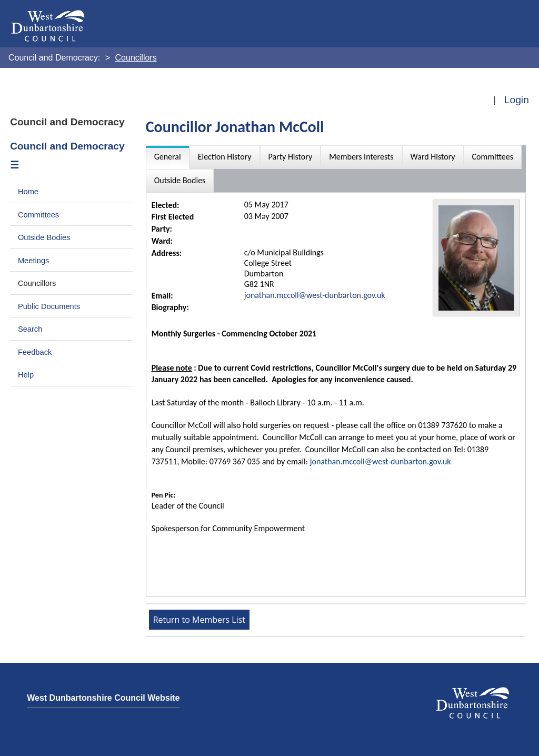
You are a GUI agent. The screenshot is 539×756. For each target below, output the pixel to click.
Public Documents (49, 306)
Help (26, 375)
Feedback (35, 352)
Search (30, 329)
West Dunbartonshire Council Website (103, 698)
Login (517, 100)
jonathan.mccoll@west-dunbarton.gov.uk (315, 295)
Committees (38, 215)
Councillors (37, 283)
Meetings (34, 261)
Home (28, 192)
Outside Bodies (44, 237)
